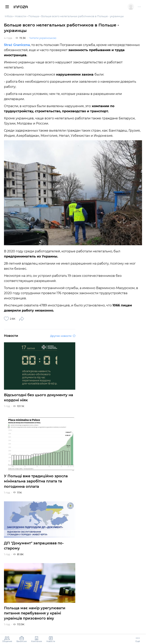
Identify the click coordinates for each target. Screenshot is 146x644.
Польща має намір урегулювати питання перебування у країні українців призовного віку (35, 613)
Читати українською (43, 38)
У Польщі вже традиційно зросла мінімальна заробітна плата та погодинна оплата (36, 481)
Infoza (21, 7)
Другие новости (63, 336)
